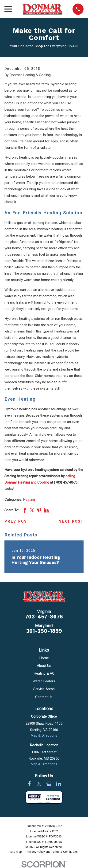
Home (44, 658)
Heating (29, 500)
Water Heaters (44, 681)
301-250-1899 (44, 631)
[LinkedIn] (59, 784)
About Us (44, 666)
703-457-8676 (44, 617)
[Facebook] (29, 784)
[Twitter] (39, 784)
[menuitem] (16, 852)
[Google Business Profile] (49, 784)
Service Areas (44, 689)
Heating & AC (44, 673)
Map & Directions (44, 735)
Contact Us (44, 697)
